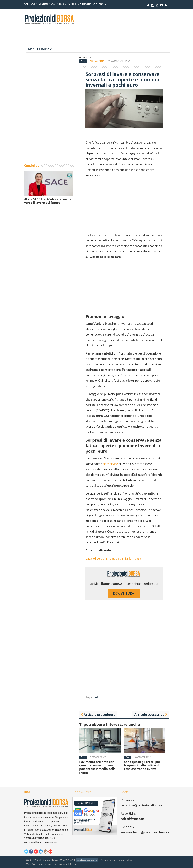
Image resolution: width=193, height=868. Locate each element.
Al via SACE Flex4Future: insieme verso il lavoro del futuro (48, 201)
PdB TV (102, 4)
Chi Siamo (30, 4)
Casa (90, 58)
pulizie (98, 697)
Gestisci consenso (87, 860)
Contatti (43, 4)
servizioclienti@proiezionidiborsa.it (145, 832)
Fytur (73, 864)
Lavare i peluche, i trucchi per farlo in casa (113, 558)
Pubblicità (73, 4)
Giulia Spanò (97, 61)
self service (110, 464)
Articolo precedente (99, 714)
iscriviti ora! (124, 593)
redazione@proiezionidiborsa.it (143, 805)
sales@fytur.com (133, 819)
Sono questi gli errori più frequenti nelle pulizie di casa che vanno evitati (142, 765)
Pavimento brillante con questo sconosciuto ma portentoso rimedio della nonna (97, 767)
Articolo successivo (149, 714)
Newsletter (89, 4)
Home (82, 58)
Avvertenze (58, 4)
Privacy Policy (108, 860)
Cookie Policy (125, 860)
